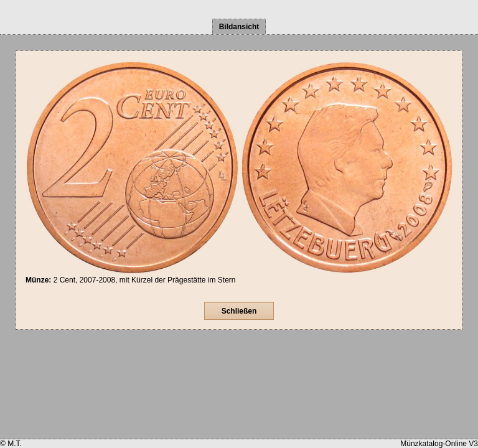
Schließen (239, 311)
